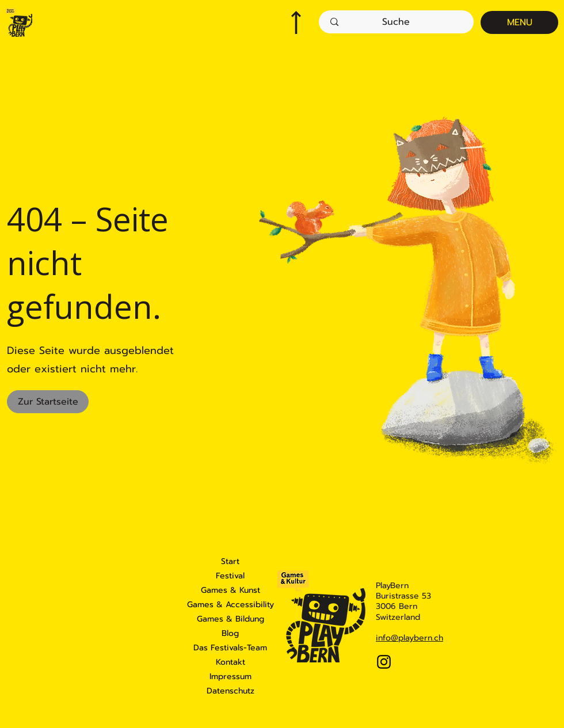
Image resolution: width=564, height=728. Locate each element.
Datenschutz (230, 691)
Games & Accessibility (230, 605)
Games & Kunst (230, 590)
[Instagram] (384, 662)
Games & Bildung (230, 619)
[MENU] (519, 22)
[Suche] (396, 22)
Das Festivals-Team (230, 648)
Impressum (230, 676)
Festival (230, 576)
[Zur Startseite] (48, 402)
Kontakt (230, 662)
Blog (230, 633)
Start (230, 561)
